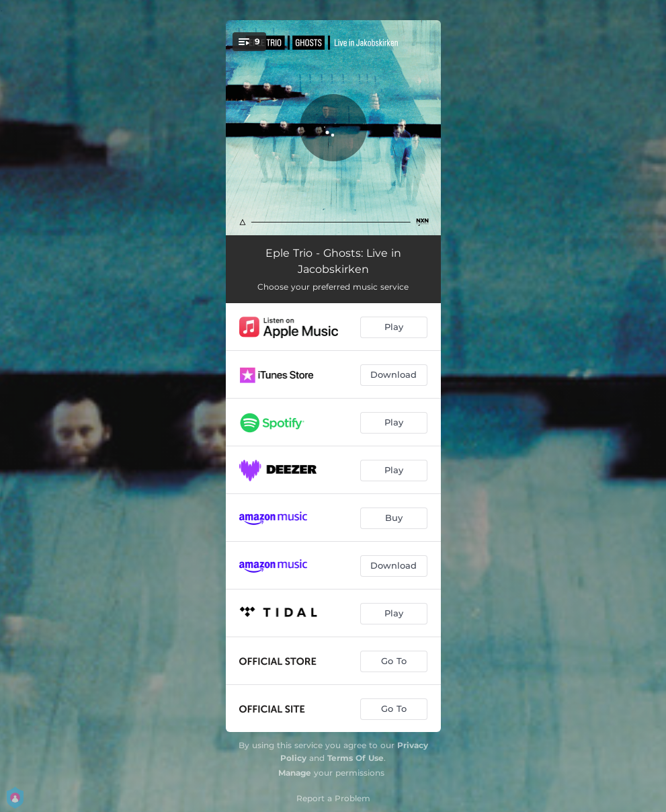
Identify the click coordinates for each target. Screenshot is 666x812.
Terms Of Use (356, 758)
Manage (295, 773)
